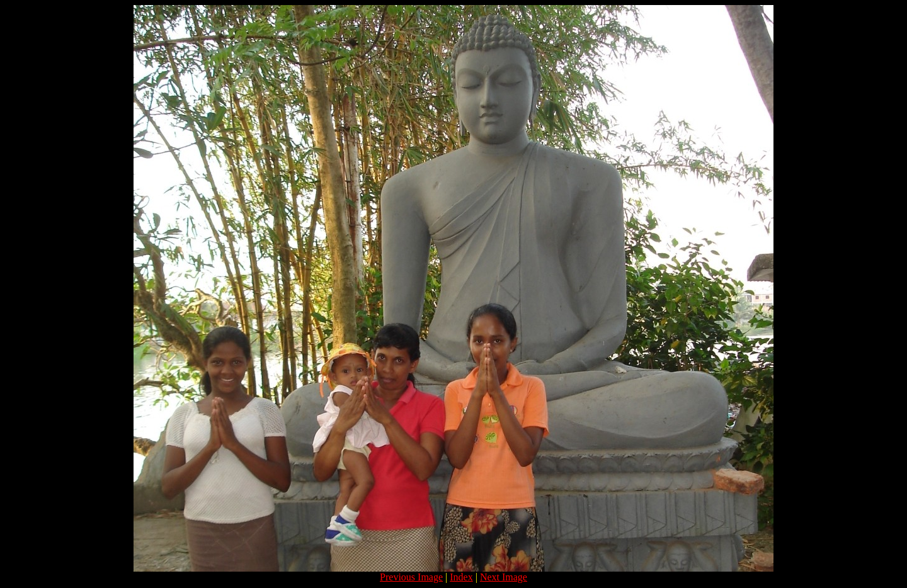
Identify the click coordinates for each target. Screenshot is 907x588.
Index (461, 577)
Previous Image (411, 577)
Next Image (504, 577)
